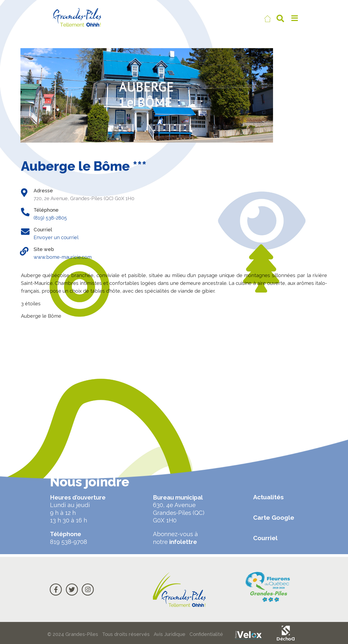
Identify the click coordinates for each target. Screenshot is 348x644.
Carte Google (274, 517)
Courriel (265, 538)
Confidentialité (206, 634)
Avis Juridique (170, 634)
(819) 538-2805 (50, 218)
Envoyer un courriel (56, 237)
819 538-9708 (69, 542)
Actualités (268, 497)
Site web (44, 249)
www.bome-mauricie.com (63, 257)
